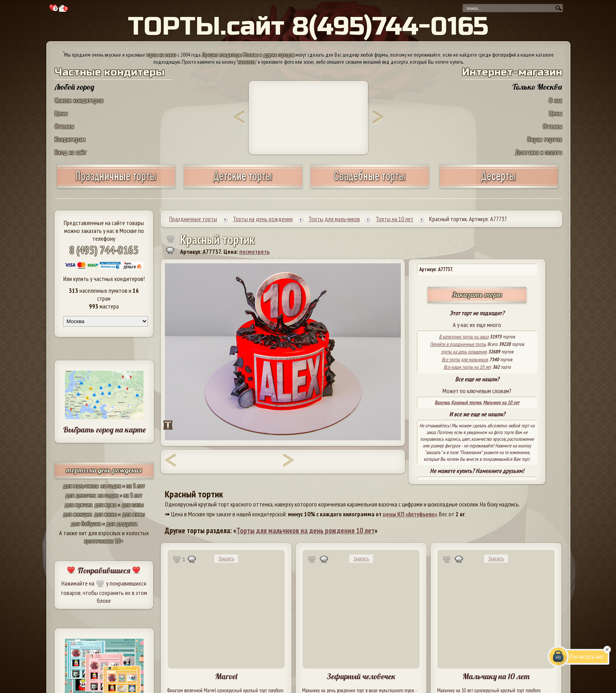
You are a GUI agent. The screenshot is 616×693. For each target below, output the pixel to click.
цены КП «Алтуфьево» (410, 514)
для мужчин (78, 505)
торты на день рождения (104, 470)
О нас (555, 100)
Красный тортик (466, 402)
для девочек (80, 495)
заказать (247, 62)
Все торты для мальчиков (465, 359)
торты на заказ (161, 55)
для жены (105, 514)
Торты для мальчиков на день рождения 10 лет (305, 530)
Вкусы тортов (545, 139)
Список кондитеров (79, 100)
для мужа (105, 505)
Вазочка (442, 402)
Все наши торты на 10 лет (467, 367)
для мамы (133, 514)
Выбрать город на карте (104, 430)
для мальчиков (81, 486)
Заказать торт (477, 295)
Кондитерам (70, 139)
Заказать (226, 559)
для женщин (77, 514)
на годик (111, 486)
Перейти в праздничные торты (458, 344)
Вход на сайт (71, 152)
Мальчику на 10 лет (501, 402)
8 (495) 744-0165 (104, 250)
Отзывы (64, 126)
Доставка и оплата (539, 152)
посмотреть (254, 251)
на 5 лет (136, 486)
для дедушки (122, 523)
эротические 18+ (104, 541)
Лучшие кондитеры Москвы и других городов (248, 55)
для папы (133, 505)
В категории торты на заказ (464, 337)
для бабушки (86, 523)
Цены (61, 113)
